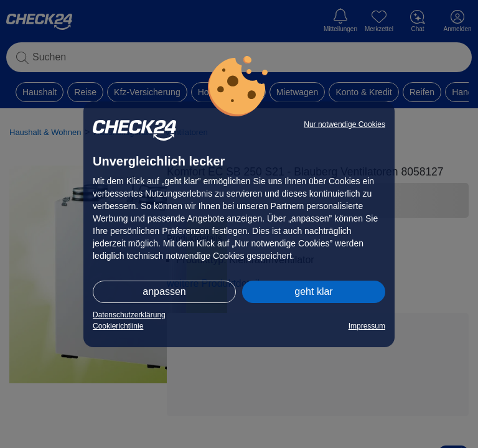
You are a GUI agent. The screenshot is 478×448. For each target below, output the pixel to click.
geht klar (313, 292)
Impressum (367, 326)
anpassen (164, 292)
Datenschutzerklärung (129, 315)
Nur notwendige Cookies (344, 124)
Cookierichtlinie (118, 326)
